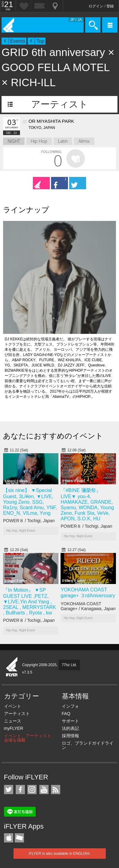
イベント (13, 706)
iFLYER (12, 667)
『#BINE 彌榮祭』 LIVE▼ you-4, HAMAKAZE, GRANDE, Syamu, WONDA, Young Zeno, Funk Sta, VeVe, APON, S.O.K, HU (87, 504)
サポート (70, 721)
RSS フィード (56, 790)
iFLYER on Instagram (32, 790)
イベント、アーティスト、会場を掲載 (30, 738)
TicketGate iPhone (19, 838)
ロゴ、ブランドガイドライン (88, 745)
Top (40, 41)
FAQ (66, 714)
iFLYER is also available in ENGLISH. (59, 854)
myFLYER (14, 728)
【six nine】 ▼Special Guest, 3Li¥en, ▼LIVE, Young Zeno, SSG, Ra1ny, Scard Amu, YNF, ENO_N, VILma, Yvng (30, 502)
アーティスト (59, 104)
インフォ (70, 706)
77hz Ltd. (69, 665)
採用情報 (70, 736)
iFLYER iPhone (9, 838)
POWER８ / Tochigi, (29, 521)
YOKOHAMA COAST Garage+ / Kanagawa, (88, 606)
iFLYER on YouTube (44, 790)
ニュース (13, 721)
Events (18, 41)
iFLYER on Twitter (9, 790)
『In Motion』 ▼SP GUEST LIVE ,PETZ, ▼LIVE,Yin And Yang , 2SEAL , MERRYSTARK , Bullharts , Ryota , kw (30, 601)
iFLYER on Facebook (20, 790)
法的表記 (70, 728)
